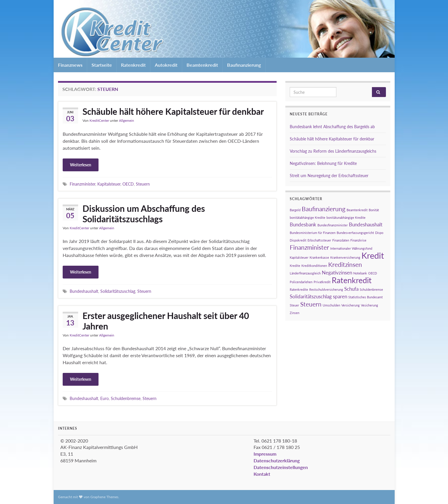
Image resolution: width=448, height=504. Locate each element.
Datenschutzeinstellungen (281, 467)
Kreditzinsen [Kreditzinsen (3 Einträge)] (345, 264)
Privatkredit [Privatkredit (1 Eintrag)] (322, 282)
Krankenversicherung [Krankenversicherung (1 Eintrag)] (345, 257)
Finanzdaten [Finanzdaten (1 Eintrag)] (341, 240)
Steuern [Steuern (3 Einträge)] (311, 304)
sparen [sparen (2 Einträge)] (340, 296)
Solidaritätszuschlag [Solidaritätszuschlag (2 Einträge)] (311, 296)
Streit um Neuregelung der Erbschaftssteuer (329, 176)
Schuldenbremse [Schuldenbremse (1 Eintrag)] (371, 289)
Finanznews (70, 65)
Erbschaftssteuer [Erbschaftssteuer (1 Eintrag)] (319, 240)
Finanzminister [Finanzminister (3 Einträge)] (309, 247)
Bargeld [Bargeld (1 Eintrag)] (295, 210)
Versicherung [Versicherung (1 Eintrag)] (351, 305)
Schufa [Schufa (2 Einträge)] (351, 289)
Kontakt (262, 474)
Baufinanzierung (244, 65)
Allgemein (127, 120)
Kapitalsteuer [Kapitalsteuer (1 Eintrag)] (299, 257)
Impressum (265, 454)
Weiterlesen (81, 165)
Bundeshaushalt (84, 291)
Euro (104, 398)
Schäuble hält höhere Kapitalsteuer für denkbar (173, 111)
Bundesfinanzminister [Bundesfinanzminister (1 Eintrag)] (333, 225)
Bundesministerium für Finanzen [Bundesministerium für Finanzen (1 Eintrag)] (313, 233)
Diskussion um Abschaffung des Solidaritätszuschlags (144, 214)
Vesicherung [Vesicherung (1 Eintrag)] (369, 305)
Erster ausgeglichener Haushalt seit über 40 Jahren (166, 321)
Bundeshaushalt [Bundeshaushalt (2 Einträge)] (366, 224)
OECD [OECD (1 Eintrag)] (373, 273)
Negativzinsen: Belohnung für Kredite (323, 163)
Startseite (102, 65)
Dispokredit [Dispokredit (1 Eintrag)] (298, 240)
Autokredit (166, 65)
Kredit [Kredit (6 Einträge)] (373, 255)
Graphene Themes (104, 497)
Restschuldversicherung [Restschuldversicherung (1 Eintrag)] (326, 289)
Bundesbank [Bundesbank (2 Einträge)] (303, 224)
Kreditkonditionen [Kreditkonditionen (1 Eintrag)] (314, 266)
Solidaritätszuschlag (118, 291)
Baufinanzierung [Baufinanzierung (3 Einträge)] (324, 209)
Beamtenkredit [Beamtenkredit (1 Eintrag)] (357, 210)
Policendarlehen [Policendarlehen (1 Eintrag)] (301, 282)
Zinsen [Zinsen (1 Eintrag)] (295, 313)
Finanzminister (82, 184)
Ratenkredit (133, 65)
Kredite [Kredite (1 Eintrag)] (295, 266)
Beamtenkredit (202, 65)
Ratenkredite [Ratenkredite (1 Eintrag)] (299, 289)
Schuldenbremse (126, 398)
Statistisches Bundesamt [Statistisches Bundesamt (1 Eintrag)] (366, 297)
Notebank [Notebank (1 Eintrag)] (360, 273)
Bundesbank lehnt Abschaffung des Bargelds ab (332, 127)
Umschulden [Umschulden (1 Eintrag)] (331, 305)
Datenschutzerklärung (277, 460)
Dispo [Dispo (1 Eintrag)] (379, 233)
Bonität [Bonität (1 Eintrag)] (374, 210)
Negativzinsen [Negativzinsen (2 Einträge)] (337, 273)
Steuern (143, 184)
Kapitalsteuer (109, 184)
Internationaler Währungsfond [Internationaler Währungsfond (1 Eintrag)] (351, 248)
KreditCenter (99, 120)
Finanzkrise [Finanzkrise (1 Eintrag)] (358, 240)
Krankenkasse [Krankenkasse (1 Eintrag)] (319, 257)
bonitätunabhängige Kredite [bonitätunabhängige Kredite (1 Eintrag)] (346, 217)
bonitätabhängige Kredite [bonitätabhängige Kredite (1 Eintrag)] (308, 217)
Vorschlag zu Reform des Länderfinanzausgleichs (333, 151)
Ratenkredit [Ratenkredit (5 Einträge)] (352, 280)
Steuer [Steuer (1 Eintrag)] (294, 305)
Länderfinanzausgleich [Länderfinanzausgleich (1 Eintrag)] (305, 273)
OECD (128, 184)
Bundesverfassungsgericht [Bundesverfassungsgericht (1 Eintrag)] (355, 233)
